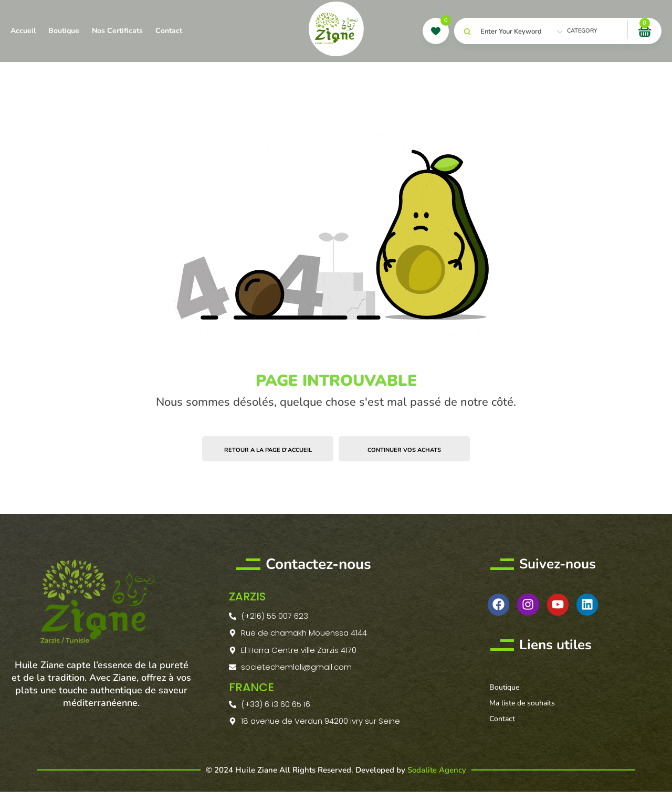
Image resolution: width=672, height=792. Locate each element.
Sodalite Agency (437, 769)
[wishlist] (436, 31)
